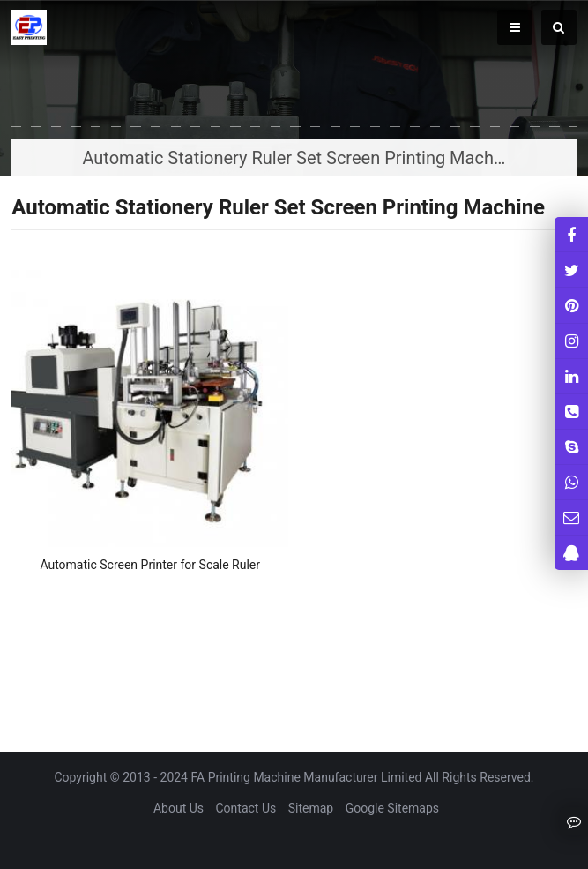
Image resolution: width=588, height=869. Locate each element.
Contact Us (246, 808)
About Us (179, 808)
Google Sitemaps (392, 808)
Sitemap (311, 808)
